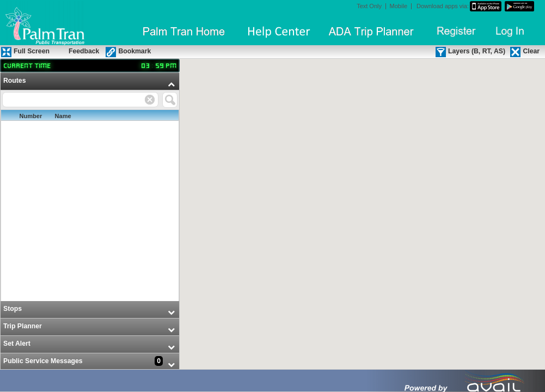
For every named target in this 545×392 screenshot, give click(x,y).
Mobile (399, 6)
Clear (531, 51)
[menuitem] (90, 187)
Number (31, 116)
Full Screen (32, 51)
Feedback (84, 51)
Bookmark (134, 51)
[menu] (90, 222)
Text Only (369, 6)
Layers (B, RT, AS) (477, 51)
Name (63, 116)
